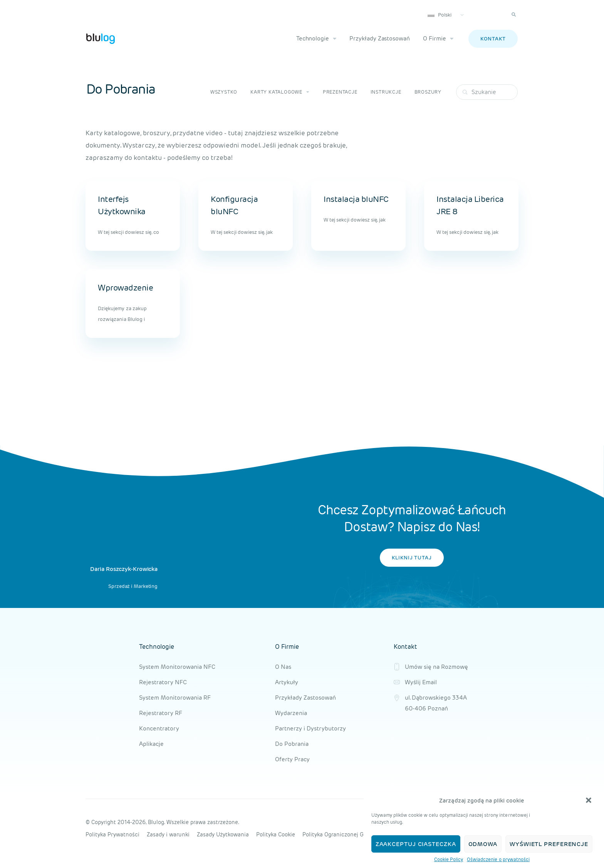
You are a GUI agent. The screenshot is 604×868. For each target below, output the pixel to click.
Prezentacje (340, 92)
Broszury (428, 92)
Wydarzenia (291, 713)
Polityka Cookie (276, 834)
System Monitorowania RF (175, 698)
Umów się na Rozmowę (436, 667)
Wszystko (224, 92)
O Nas (283, 667)
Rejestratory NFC (163, 682)
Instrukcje (386, 92)
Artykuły (287, 682)
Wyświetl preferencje (549, 844)
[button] (589, 800)
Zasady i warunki (168, 834)
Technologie (316, 39)
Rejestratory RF (161, 713)
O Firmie (438, 39)
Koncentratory (159, 728)
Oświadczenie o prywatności (498, 859)
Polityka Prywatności (112, 834)
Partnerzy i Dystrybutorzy (310, 728)
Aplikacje (151, 744)
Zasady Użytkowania (223, 834)
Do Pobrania (292, 744)
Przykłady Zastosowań (380, 38)
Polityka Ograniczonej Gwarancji (344, 834)
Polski (440, 15)
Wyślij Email (421, 682)
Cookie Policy (449, 859)
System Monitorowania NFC (177, 667)
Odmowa (483, 844)
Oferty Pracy (292, 759)
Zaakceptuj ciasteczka (416, 844)
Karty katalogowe (280, 92)
